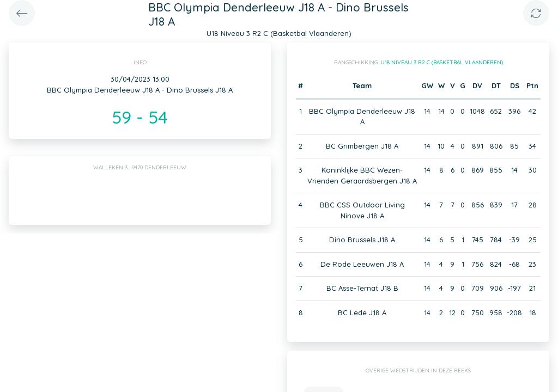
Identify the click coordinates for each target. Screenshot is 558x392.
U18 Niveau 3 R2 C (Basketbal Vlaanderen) (442, 62)
